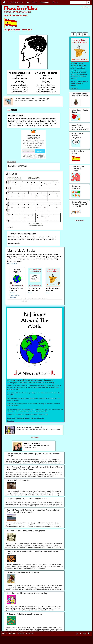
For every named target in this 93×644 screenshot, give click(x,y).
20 (25, 301)
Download (9, 227)
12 (39, 299)
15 (44, 299)
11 (38, 299)
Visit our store (12, 264)
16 (45, 299)
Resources (30, 641)
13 (41, 299)
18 (22, 301)
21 (27, 301)
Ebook (12, 293)
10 (36, 299)
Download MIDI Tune (18, 166)
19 (24, 301)
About (4, 641)
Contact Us (12, 641)
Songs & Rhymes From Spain (18, 30)
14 (42, 299)
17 (47, 299)
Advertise (21, 641)
